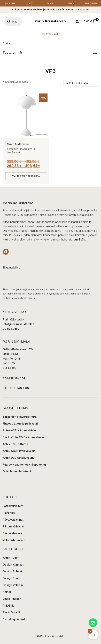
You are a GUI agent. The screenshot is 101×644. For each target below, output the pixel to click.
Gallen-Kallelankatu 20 (18, 349)
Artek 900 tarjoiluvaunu (19, 458)
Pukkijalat (9, 606)
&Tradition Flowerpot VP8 (20, 417)
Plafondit (9, 513)
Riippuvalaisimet (13, 526)
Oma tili (50, 3)
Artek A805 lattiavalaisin (19, 451)
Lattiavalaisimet (13, 506)
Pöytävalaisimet (13, 520)
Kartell (7, 592)
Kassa (30, 3)
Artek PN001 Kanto (15, 444)
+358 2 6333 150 (90, 3)
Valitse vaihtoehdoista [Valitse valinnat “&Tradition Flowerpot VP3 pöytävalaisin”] (26, 176)
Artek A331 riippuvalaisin (19, 430)
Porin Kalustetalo (50, 21)
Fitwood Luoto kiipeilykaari (20, 424)
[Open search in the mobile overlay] (13, 22)
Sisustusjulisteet (14, 619)
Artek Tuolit (11, 558)
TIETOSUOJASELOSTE (17, 388)
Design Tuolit (11, 578)
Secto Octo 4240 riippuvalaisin (23, 437)
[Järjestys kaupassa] (81, 83)
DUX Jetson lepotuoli (17, 471)
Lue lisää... (80, 239)
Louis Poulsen (12, 599)
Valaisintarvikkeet (15, 540)
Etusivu (7, 43)
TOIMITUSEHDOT (14, 378)
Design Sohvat (12, 571)
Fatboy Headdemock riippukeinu (24, 465)
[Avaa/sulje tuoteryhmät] (95, 55)
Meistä (71, 3)
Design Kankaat (13, 565)
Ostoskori (10, 3)
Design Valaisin (13, 585)
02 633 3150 (11, 329)
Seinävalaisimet (13, 533)
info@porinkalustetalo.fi (19, 324)
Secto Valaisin (12, 612)
